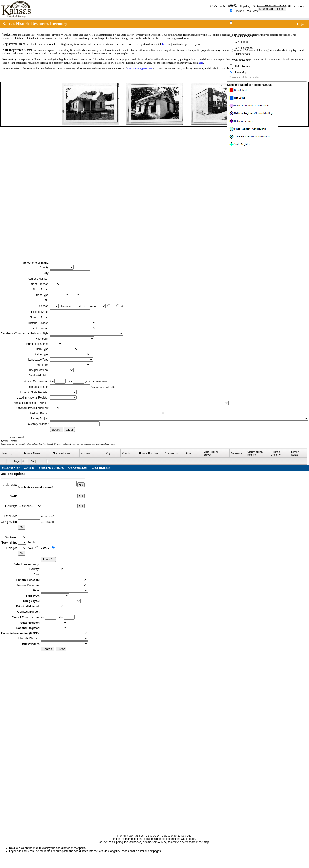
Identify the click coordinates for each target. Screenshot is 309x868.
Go (81, 485)
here (165, 44)
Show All (48, 559)
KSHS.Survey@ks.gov (139, 68)
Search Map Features (51, 468)
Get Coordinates (78, 468)
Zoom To (29, 468)
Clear (69, 430)
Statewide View (11, 468)
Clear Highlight (101, 468)
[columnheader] (12, 453)
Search (57, 430)
